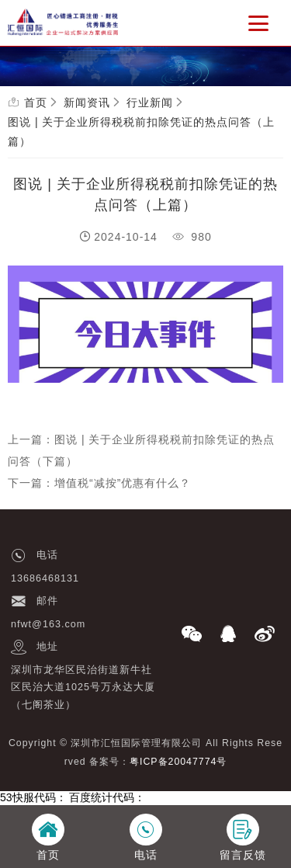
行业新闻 (150, 102)
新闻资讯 (87, 102)
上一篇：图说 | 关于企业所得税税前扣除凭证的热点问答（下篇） (141, 450)
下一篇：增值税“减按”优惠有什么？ (99, 483)
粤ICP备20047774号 (178, 762)
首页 (36, 102)
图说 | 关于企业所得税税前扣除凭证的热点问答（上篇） (141, 132)
